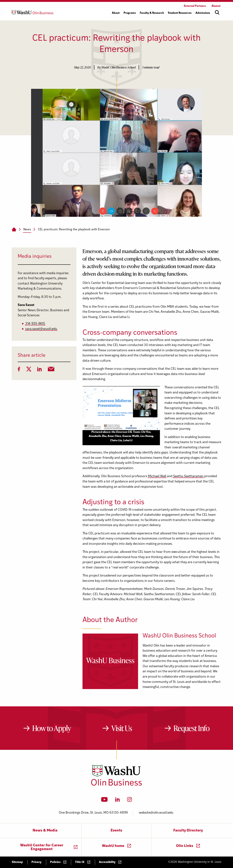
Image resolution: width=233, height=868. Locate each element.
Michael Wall (157, 476)
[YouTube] (104, 801)
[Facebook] (19, 370)
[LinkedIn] (40, 370)
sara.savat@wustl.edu (41, 329)
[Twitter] (29, 370)
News (27, 230)
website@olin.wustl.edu (156, 813)
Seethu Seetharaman (188, 476)
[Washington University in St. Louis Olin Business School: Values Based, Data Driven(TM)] (116, 785)
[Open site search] (217, 12)
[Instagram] (129, 801)
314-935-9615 (35, 324)
